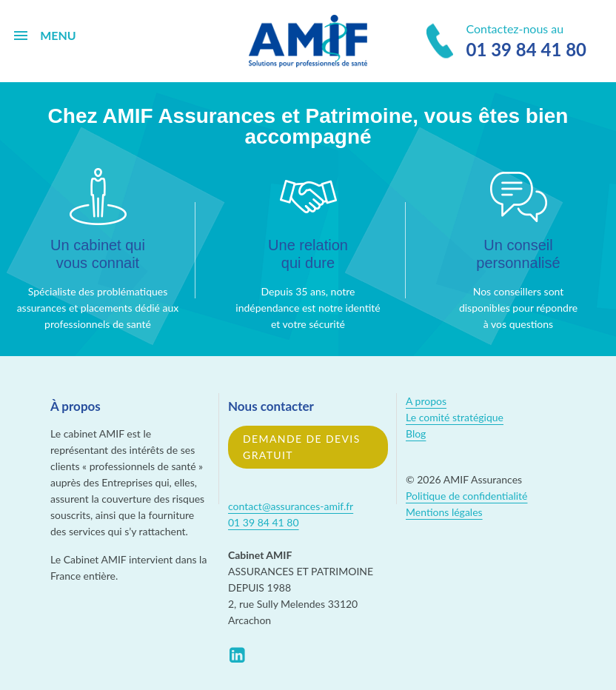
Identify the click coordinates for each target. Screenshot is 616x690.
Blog (416, 433)
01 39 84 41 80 (264, 522)
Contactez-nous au (506, 42)
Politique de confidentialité (466, 496)
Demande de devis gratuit (302, 447)
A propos (426, 401)
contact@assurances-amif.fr (291, 506)
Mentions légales (444, 512)
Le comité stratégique (455, 417)
